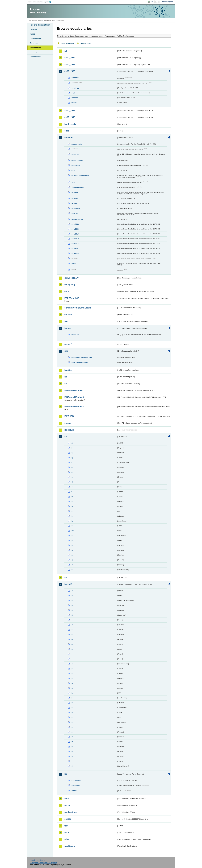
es (72, 487)
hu (73, 501)
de (72, 467)
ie (72, 506)
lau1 (66, 437)
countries (75, 88)
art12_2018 (70, 65)
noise (67, 805)
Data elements (36, 39)
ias (66, 377)
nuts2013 (75, 239)
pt (72, 545)
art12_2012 (70, 58)
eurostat (68, 314)
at (72, 443)
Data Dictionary (49, 20)
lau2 (66, 577)
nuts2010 (75, 234)
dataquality (70, 285)
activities (75, 78)
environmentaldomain (80, 175)
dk (72, 472)
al (72, 591)
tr (72, 761)
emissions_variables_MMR (82, 357)
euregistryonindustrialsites (78, 308)
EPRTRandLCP (72, 298)
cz (72, 462)
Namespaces (35, 57)
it (72, 511)
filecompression (78, 187)
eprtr (67, 291)
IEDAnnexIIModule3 (74, 397)
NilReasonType (77, 219)
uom (67, 832)
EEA (40, 2)
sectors (74, 790)
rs (72, 742)
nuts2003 (75, 224)
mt (73, 531)
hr (72, 674)
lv (72, 526)
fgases (68, 328)
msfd (67, 799)
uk (72, 570)
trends (74, 103)
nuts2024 (75, 253)
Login (152, 2)
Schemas (34, 43)
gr (72, 669)
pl (72, 540)
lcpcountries (76, 780)
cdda (67, 131)
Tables (32, 34)
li (72, 698)
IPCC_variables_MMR (80, 362)
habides (68, 370)
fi (72, 492)
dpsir (73, 170)
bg (73, 453)
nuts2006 (75, 229)
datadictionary (71, 278)
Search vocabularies (67, 43)
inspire (68, 423)
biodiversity (70, 124)
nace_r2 (75, 213)
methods (75, 93)
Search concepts (86, 43)
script (74, 263)
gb (73, 664)
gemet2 (68, 344)
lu (72, 521)
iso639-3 (75, 198)
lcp (66, 774)
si (72, 560)
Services (33, 52)
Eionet (40, 20)
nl (72, 536)
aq (66, 51)
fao (66, 321)
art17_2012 (70, 111)
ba (72, 600)
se (72, 555)
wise (67, 839)
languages (76, 208)
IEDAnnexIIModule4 (74, 407)
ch (72, 615)
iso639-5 (75, 203)
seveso (68, 819)
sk (72, 565)
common (69, 138)
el (72, 482)
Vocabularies (35, 48)
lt (72, 516)
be (72, 448)
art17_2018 (70, 117)
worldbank (70, 846)
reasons (75, 98)
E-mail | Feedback (37, 860)
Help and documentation (40, 25)
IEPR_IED (69, 416)
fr (72, 497)
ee (72, 477)
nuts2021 (75, 248)
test (66, 826)
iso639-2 (75, 192)
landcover (69, 430)
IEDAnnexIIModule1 (74, 390)
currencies (76, 165)
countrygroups (77, 160)
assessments (77, 144)
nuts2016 (75, 244)
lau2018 (68, 584)
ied (66, 384)
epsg (73, 182)
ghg (66, 351)
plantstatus (76, 785)
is (72, 688)
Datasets (33, 29)
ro (72, 550)
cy (72, 458)
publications (70, 812)
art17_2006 (70, 71)
